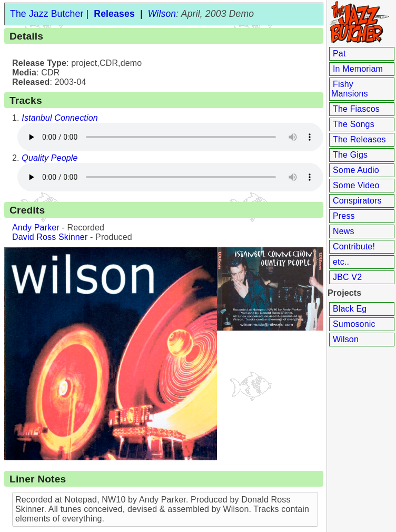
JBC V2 (347, 277)
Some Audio (356, 170)
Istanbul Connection (60, 118)
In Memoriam (358, 69)
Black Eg (350, 309)
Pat (339, 54)
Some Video (356, 185)
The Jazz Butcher (47, 14)
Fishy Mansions (350, 89)
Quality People (49, 158)
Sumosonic (354, 324)
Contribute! (354, 246)
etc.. (341, 262)
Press (344, 216)
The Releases (359, 139)
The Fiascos (356, 109)
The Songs (354, 124)
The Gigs (350, 155)
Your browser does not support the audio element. (168, 137)
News (344, 231)
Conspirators (357, 201)
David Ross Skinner (50, 237)
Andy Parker (36, 228)
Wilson (346, 339)
